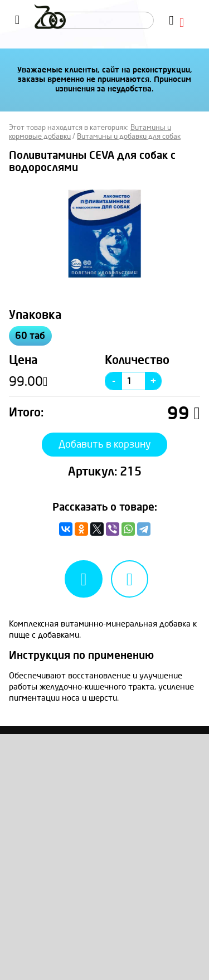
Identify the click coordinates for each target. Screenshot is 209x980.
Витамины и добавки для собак (129, 137)
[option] (104, 233)
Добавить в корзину (105, 444)
